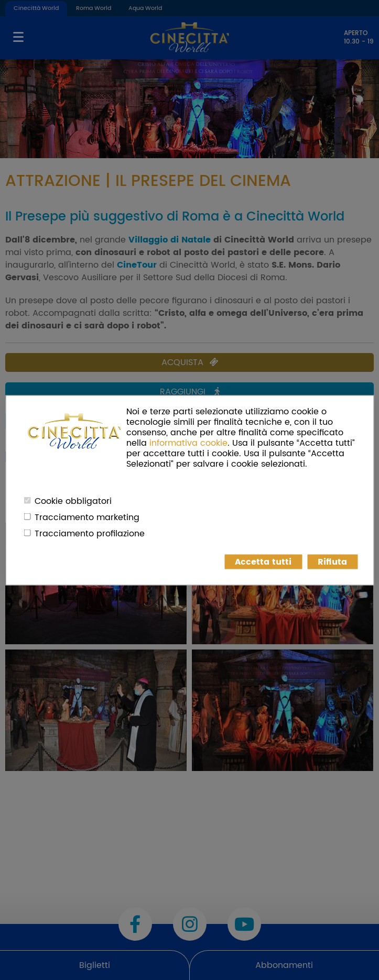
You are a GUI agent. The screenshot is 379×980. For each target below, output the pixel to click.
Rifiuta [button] (332, 561)
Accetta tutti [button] (263, 561)
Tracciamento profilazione (90, 533)
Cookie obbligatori (73, 501)
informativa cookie (188, 443)
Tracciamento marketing (87, 517)
